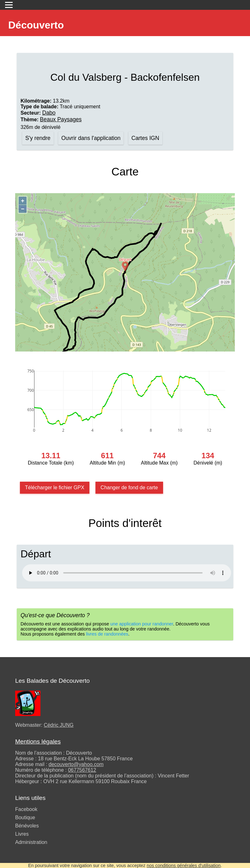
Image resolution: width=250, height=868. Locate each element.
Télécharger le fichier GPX (55, 488)
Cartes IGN (145, 138)
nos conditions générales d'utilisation (184, 865)
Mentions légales (38, 741)
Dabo (49, 113)
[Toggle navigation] (9, 5)
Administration (31, 842)
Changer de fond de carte (129, 488)
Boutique (25, 817)
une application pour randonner (142, 624)
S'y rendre (38, 138)
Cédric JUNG (58, 725)
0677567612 (82, 770)
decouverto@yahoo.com (76, 764)
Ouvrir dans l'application (91, 138)
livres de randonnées (107, 634)
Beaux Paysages (61, 119)
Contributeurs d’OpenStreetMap (207, 350)
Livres (22, 834)
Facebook (26, 809)
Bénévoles (27, 826)
